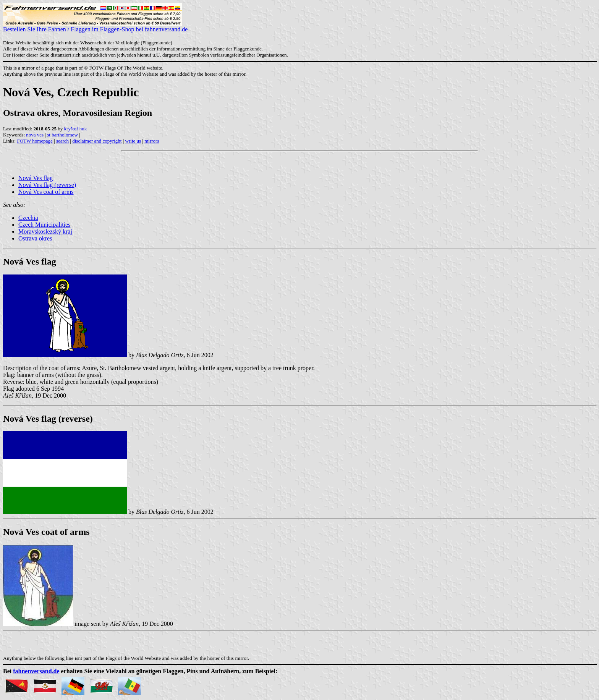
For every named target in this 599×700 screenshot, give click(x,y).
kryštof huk (76, 129)
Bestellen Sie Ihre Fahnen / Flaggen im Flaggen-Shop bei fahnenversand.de (95, 27)
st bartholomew (62, 135)
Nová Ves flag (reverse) (47, 185)
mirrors (152, 141)
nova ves (35, 135)
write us (133, 141)
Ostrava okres (35, 238)
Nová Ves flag (36, 178)
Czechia (28, 218)
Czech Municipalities (44, 225)
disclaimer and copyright (97, 141)
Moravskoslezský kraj (45, 231)
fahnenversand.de (36, 671)
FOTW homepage (35, 141)
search (62, 141)
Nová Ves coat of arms (46, 192)
